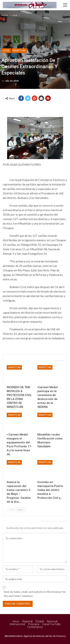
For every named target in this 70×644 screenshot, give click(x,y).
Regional (27, 621)
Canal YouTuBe (51, 624)
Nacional (52, 621)
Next (21, 510)
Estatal (40, 621)
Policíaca (34, 624)
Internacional (17, 624)
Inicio (16, 621)
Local (6, 51)
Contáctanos (35, 627)
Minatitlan (19, 51)
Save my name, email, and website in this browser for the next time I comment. (35, 594)
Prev (11, 510)
